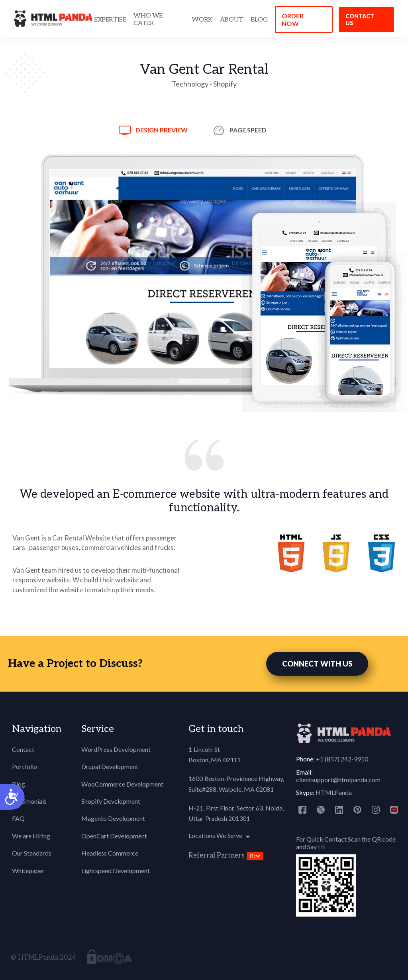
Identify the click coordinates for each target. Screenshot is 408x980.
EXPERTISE (110, 20)
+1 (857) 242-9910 (342, 759)
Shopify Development (111, 801)
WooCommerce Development (122, 784)
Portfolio (25, 766)
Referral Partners (217, 856)
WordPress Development (116, 749)
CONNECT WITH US (317, 664)
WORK (202, 20)
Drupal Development (110, 766)
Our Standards (32, 853)
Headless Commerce (110, 853)
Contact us (360, 20)
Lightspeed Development (116, 871)
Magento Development (113, 818)
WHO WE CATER (148, 20)
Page (248, 130)
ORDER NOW (293, 20)
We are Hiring (31, 836)
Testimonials (29, 801)
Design (162, 130)
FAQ (18, 818)
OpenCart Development (114, 836)
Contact (23, 749)
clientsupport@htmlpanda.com (338, 780)
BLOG (259, 20)
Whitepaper (28, 871)
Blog (19, 784)
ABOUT (231, 20)
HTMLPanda (334, 792)
